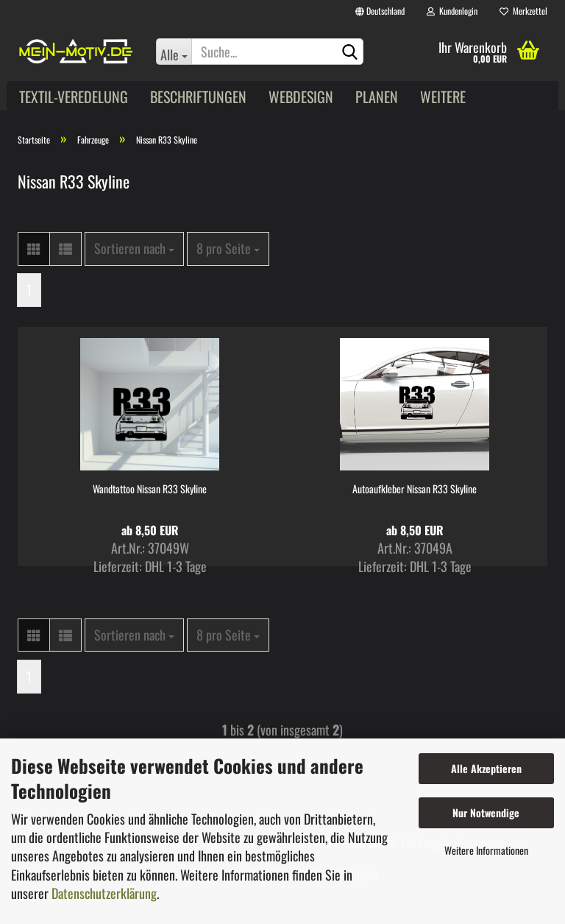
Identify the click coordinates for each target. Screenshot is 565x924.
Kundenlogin (452, 11)
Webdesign (301, 96)
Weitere (443, 96)
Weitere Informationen (486, 850)
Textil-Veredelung (74, 96)
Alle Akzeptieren (486, 768)
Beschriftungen (198, 96)
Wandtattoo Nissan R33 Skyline (150, 489)
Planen (377, 96)
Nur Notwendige (486, 812)
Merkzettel (523, 11)
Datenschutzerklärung (104, 893)
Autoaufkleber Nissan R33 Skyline (415, 489)
